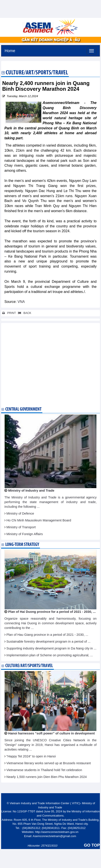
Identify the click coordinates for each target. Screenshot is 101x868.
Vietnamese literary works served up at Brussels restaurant (49, 763)
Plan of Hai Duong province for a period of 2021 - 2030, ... (52, 612)
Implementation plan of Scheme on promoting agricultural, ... (50, 655)
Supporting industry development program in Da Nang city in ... (51, 648)
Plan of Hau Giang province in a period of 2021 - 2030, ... (47, 635)
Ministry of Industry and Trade (31, 491)
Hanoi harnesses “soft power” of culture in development (51, 733)
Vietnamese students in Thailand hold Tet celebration (44, 770)
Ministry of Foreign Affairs (25, 534)
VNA (21, 302)
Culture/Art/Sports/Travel (37, 73)
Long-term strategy (22, 545)
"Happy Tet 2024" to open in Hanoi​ (31, 756)
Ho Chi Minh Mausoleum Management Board (39, 520)
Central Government (23, 409)
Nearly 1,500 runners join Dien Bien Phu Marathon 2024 (47, 777)
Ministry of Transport (21, 527)
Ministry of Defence (20, 513)
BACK (24, 313)
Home (10, 50)
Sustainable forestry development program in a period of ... (48, 642)
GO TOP (92, 845)
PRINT (9, 313)
